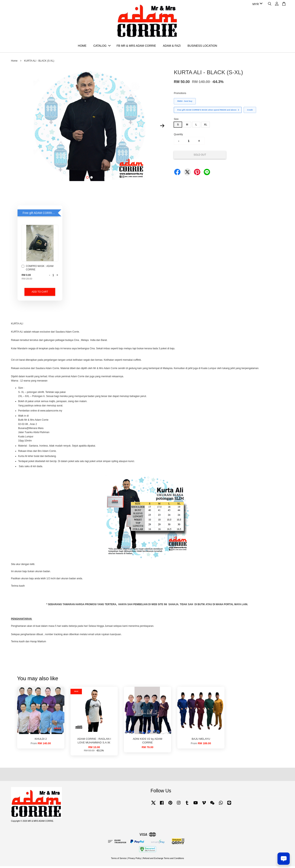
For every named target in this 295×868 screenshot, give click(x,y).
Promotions (180, 95)
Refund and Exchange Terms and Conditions (163, 860)
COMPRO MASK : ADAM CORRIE (37, 270)
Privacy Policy (135, 860)
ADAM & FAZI (172, 46)
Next (162, 127)
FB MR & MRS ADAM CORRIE (136, 46)
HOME (82, 46)
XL (205, 126)
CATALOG (102, 46)
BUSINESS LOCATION (202, 46)
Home (14, 63)
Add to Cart (40, 294)
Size (176, 121)
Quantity (178, 136)
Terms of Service (119, 860)
